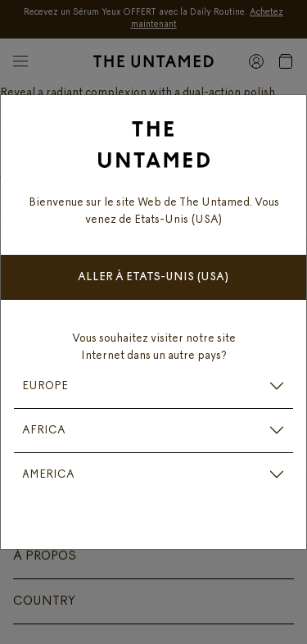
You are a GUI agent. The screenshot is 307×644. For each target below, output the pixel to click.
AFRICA (44, 431)
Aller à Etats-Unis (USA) (153, 277)
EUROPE (45, 386)
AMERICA (48, 475)
